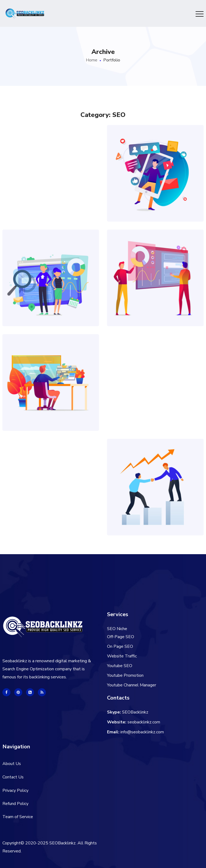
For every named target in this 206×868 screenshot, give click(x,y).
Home (92, 60)
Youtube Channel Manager (132, 685)
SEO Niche (117, 629)
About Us (12, 764)
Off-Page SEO (121, 637)
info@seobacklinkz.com (142, 732)
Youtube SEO (120, 666)
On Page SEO (120, 646)
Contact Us (13, 777)
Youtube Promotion (125, 675)
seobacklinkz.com (144, 722)
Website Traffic (122, 656)
